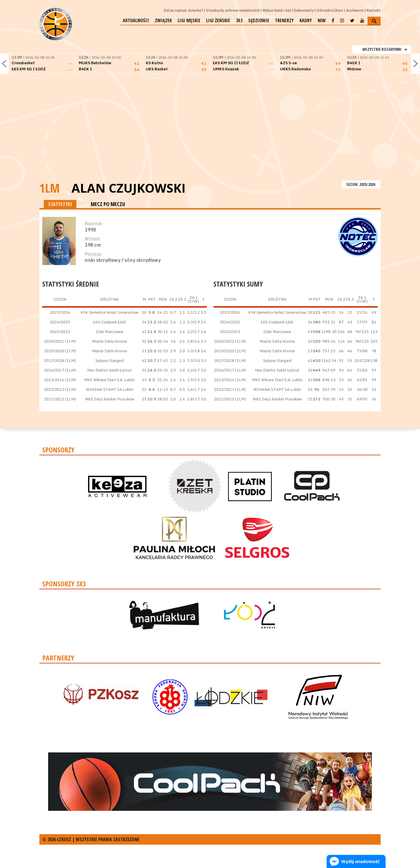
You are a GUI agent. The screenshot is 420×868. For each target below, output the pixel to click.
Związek (163, 20)
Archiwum (355, 10)
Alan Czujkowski (128, 188)
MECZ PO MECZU (108, 204)
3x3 (239, 20)
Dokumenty (304, 10)
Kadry (306, 20)
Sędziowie (259, 20)
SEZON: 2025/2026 (361, 184)
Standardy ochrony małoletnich (233, 10)
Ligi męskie (189, 20)
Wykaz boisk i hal (277, 10)
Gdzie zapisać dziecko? (183, 10)
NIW (322, 20)
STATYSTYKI (60, 204)
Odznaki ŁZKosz (330, 10)
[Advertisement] (210, 135)
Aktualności (136, 20)
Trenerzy (284, 20)
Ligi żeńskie (218, 20)
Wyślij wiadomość (360, 861)
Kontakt (374, 10)
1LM (50, 188)
